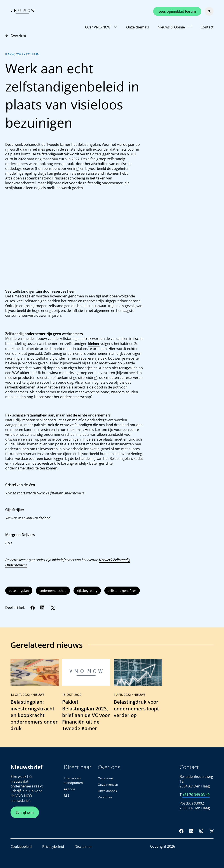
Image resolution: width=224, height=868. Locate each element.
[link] (35, 697)
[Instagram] (201, 831)
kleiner (94, 344)
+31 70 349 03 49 (196, 795)
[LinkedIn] (42, 608)
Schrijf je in (25, 812)
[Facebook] (33, 608)
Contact (207, 27)
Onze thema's (138, 27)
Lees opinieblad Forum (177, 11)
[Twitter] (52, 608)
